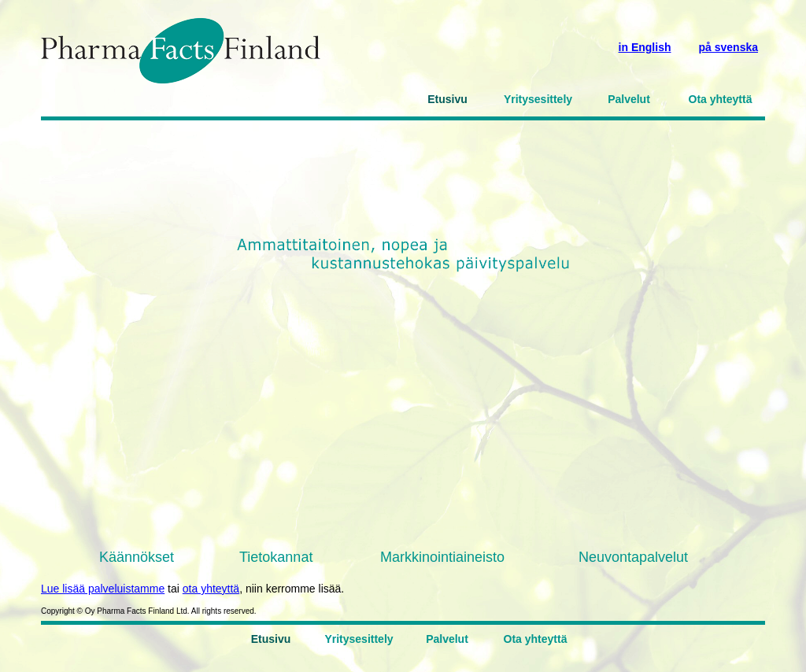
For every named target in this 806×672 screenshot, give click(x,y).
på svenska (729, 47)
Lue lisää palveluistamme (103, 589)
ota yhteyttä (211, 589)
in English (645, 47)
